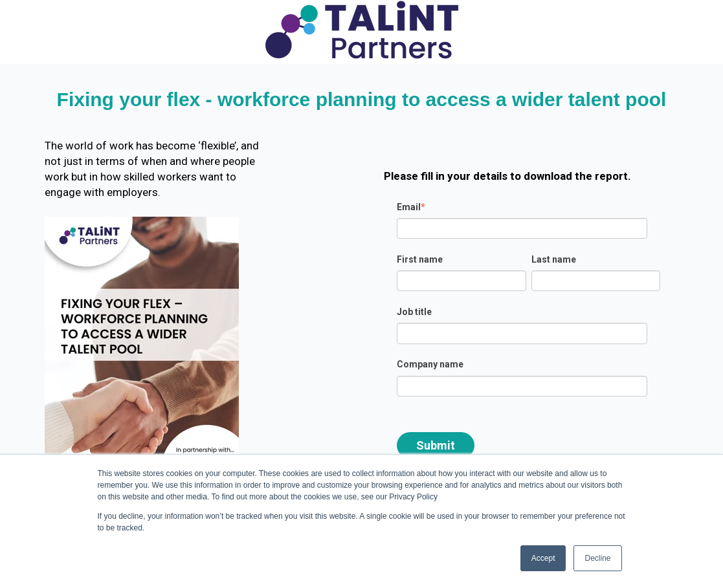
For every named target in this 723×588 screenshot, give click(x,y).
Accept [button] (543, 558)
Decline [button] (597, 558)
